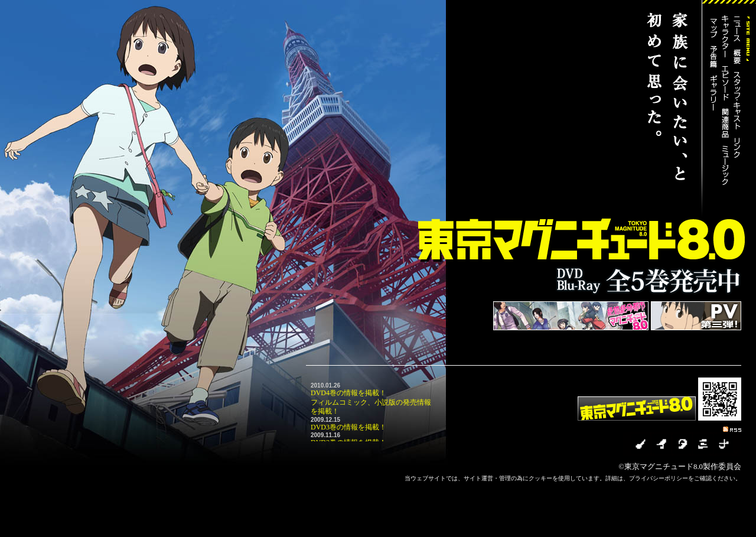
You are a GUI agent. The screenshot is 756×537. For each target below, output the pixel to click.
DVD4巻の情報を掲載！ (348, 393)
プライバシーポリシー (659, 478)
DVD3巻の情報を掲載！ (348, 427)
